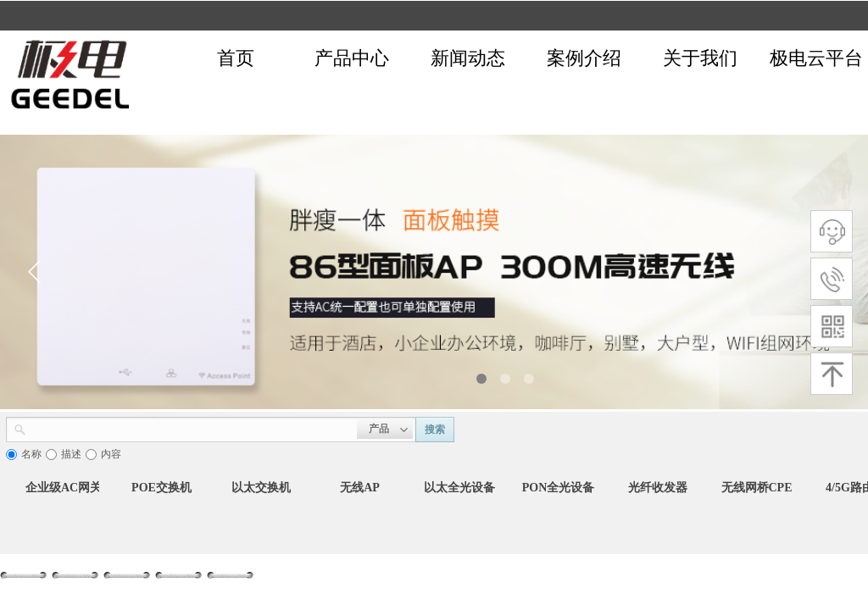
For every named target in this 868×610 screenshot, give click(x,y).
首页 (236, 58)
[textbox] (192, 428)
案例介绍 (584, 58)
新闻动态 (468, 58)
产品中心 (352, 58)
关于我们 (700, 58)
